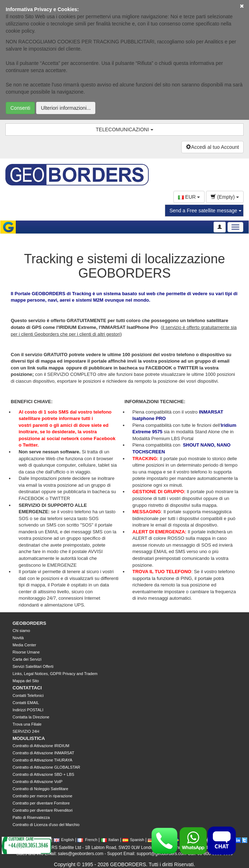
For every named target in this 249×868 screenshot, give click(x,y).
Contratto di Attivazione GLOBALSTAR (46, 767)
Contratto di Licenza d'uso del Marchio (46, 825)
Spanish (133, 840)
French (87, 840)
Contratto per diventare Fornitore (41, 803)
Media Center (24, 645)
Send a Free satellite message (205, 211)
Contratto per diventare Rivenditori (43, 810)
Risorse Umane (26, 652)
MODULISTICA (29, 738)
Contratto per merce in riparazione (42, 796)
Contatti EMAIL (26, 703)
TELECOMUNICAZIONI (124, 129)
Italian (110, 840)
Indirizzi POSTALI (28, 710)
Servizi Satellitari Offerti (33, 666)
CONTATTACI (27, 688)
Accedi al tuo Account (212, 147)
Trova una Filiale (27, 724)
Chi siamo (21, 631)
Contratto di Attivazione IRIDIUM (41, 746)
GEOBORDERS (29, 623)
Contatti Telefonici (28, 695)
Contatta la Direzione (31, 717)
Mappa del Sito (26, 681)
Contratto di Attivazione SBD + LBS (43, 774)
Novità (18, 638)
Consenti (20, 108)
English (64, 840)
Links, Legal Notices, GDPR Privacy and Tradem (55, 674)
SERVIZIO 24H (26, 731)
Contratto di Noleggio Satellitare (40, 789)
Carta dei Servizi (27, 659)
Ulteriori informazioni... (66, 108)
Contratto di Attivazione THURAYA (42, 760)
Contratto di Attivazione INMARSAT (43, 753)
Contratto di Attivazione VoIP (37, 782)
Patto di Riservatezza (31, 817)
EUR (189, 197)
